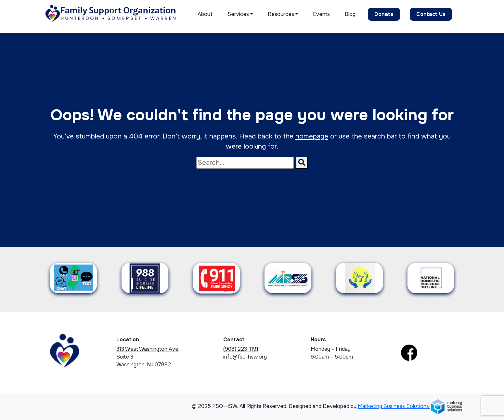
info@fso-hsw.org (245, 357)
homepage (312, 136)
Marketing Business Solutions (410, 406)
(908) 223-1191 (241, 349)
